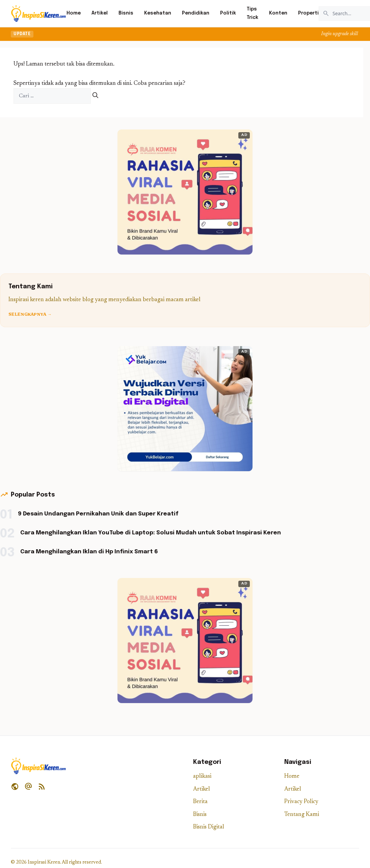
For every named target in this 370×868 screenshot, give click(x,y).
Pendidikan (196, 13)
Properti (308, 13)
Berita (200, 802)
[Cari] (95, 96)
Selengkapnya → (30, 315)
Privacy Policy (301, 802)
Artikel (100, 13)
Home (74, 13)
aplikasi (202, 777)
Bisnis (126, 13)
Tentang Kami (302, 815)
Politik (228, 13)
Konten (278, 13)
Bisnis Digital (209, 827)
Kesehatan (158, 13)
